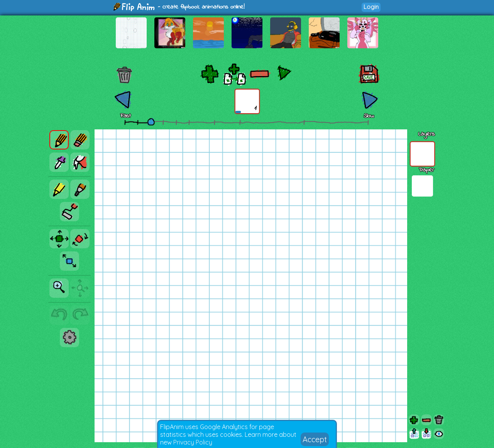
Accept (315, 439)
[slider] (151, 122)
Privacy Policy (193, 442)
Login (371, 7)
